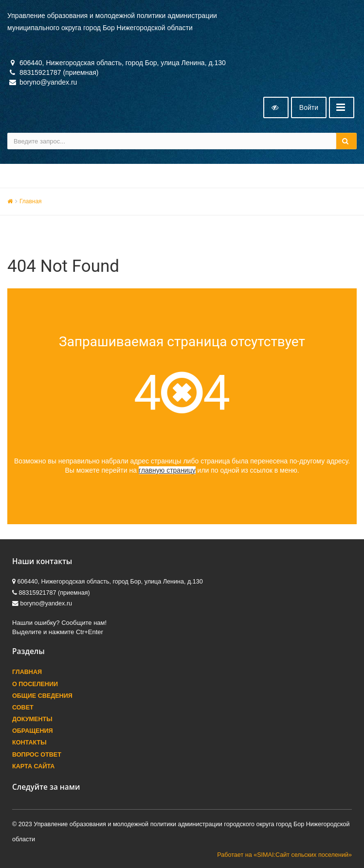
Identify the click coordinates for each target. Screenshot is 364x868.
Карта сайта (33, 766)
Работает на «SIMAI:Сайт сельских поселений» (284, 855)
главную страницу (167, 470)
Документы (32, 719)
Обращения (33, 731)
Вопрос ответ (37, 755)
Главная (31, 201)
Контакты (29, 743)
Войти (309, 107)
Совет (23, 708)
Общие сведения (42, 696)
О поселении (35, 684)
